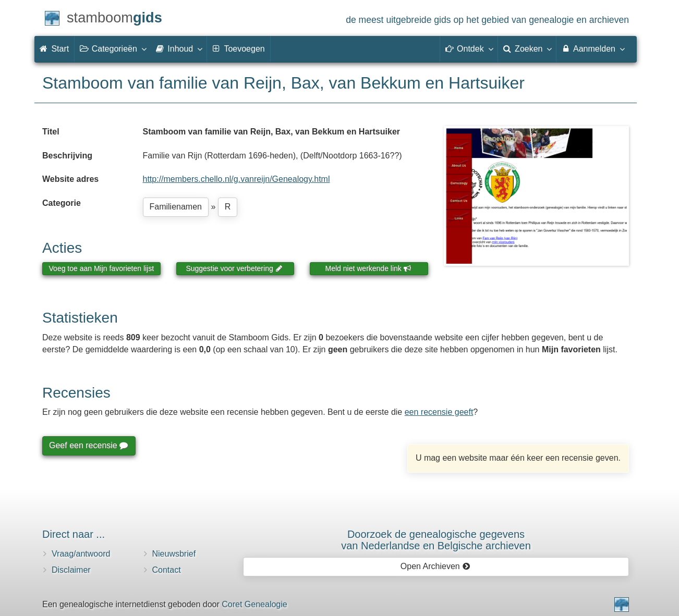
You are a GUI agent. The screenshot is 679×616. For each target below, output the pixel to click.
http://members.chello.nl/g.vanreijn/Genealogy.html (237, 179)
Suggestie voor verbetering (234, 268)
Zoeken (527, 48)
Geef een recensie (88, 445)
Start (54, 49)
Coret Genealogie (254, 604)
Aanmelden (593, 48)
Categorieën (113, 48)
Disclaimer (71, 570)
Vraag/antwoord (81, 554)
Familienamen (176, 207)
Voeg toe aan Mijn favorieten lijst (102, 268)
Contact (167, 570)
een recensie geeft (439, 412)
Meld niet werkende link (368, 268)
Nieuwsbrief (174, 554)
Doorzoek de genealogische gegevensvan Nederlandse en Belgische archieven (436, 540)
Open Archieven (435, 566)
